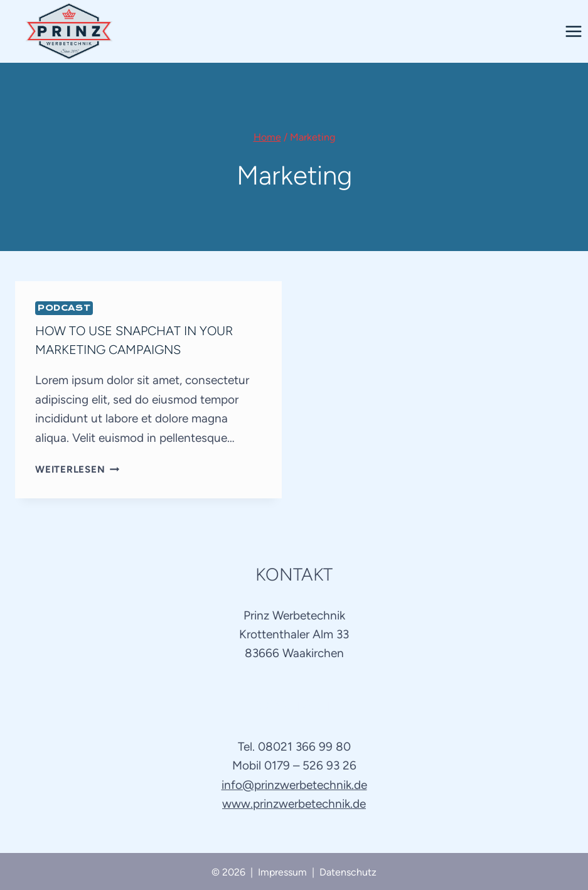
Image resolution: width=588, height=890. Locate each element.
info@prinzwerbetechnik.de (294, 785)
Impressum (282, 872)
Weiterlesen (77, 469)
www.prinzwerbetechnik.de (294, 804)
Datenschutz (348, 872)
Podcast (64, 308)
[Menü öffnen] (573, 31)
